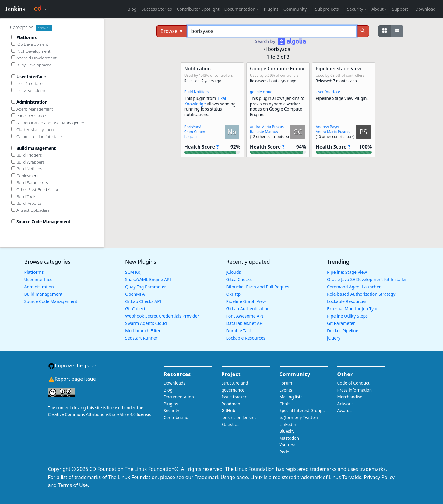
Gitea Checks (239, 279)
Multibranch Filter (143, 331)
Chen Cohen (195, 132)
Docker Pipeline (343, 331)
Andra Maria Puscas (267, 127)
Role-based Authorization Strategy (361, 294)
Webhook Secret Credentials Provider (162, 316)
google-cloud (261, 92)
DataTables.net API (245, 323)
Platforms (34, 272)
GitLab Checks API (143, 301)
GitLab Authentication (248, 309)
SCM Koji (134, 272)
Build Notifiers (196, 92)
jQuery (334, 338)
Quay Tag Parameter (146, 287)
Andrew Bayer (328, 127)
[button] (212, 110)
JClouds (234, 272)
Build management (44, 294)
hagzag (190, 137)
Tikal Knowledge (205, 101)
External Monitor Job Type (353, 309)
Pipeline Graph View (246, 301)
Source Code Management (51, 301)
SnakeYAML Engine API (148, 279)
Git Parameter (341, 323)
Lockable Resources (246, 338)
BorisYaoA (193, 127)
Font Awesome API (245, 316)
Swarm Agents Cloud (146, 323)
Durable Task (239, 331)
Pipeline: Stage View (347, 272)
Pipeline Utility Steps (347, 316)
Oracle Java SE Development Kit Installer (367, 279)
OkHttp (234, 294)
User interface (39, 279)
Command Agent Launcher (354, 287)
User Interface (328, 92)
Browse (172, 31)
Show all (44, 28)
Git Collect (135, 309)
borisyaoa (279, 49)
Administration (39, 287)
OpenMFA (135, 294)
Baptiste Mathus (264, 132)
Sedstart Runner (141, 338)
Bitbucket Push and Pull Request (258, 287)
